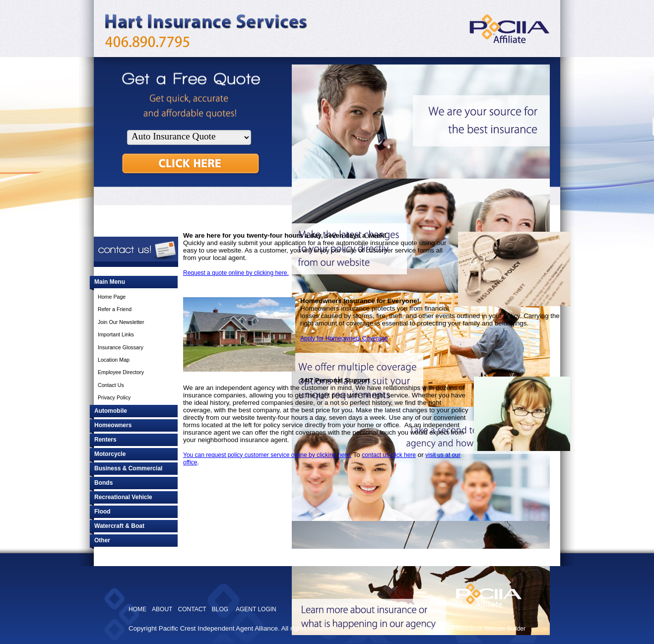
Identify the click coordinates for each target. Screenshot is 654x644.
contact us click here (389, 455)
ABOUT (162, 609)
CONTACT (192, 609)
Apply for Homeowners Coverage (344, 338)
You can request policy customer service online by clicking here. (267, 455)
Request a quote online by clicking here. (236, 273)
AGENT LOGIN (256, 609)
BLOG (220, 609)
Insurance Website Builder (491, 629)
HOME (137, 609)
